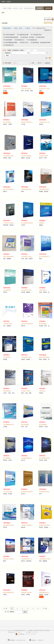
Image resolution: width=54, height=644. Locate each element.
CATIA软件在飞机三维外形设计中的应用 (33, 290)
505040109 (40, 640)
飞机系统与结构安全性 (28, 156)
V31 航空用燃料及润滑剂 (10, 42)
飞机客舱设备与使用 (45, 559)
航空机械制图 (25, 424)
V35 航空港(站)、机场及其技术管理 (40, 42)
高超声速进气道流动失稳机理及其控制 (14, 525)
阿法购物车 (49, 19)
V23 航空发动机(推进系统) (11, 37)
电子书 (39, 63)
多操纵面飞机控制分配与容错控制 (13, 559)
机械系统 (42, 223)
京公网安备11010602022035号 (27, 634)
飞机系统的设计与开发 (28, 559)
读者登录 (18, 6)
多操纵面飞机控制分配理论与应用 (31, 592)
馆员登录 (25, 6)
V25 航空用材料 (8, 40)
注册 (31, 6)
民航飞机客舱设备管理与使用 (11, 256)
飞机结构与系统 (8, 324)
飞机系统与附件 (44, 156)
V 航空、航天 (18, 28)
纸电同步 (47, 63)
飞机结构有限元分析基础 (10, 89)
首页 (36, 6)
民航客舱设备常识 (44, 592)
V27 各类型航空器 (32, 40)
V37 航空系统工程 (8, 45)
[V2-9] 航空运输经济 (9, 35)
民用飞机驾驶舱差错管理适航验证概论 (14, 189)
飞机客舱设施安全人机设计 (29, 458)
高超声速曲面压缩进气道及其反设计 (13, 592)
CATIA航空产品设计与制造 (29, 256)
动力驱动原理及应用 (27, 223)
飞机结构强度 (7, 290)
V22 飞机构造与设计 (36, 35)
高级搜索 (48, 8)
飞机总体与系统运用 (27, 324)
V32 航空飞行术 (24, 42)
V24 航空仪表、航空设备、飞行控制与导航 (32, 37)
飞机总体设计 (43, 290)
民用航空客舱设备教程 (45, 525)
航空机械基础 (43, 324)
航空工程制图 (7, 122)
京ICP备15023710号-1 (32, 632)
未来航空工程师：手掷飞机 (29, 391)
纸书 (32, 63)
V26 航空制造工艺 (19, 40)
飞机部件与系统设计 (27, 525)
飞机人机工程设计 (26, 89)
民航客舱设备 (7, 391)
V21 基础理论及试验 (23, 35)
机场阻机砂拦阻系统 (27, 492)
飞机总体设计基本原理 (28, 357)
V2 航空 (28, 28)
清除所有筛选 (48, 23)
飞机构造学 (42, 391)
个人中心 (42, 6)
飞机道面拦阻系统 (44, 189)
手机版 (49, 6)
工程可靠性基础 (8, 492)
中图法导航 (6, 28)
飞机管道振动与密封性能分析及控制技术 (33, 189)
